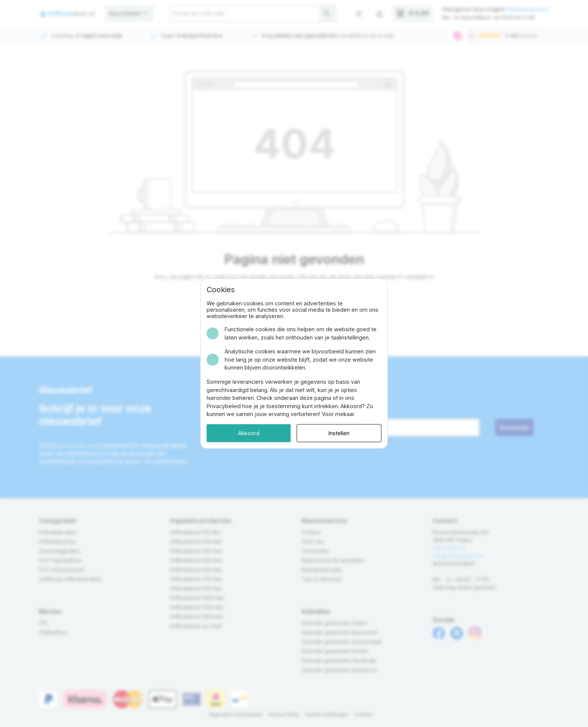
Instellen (339, 433)
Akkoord (249, 433)
